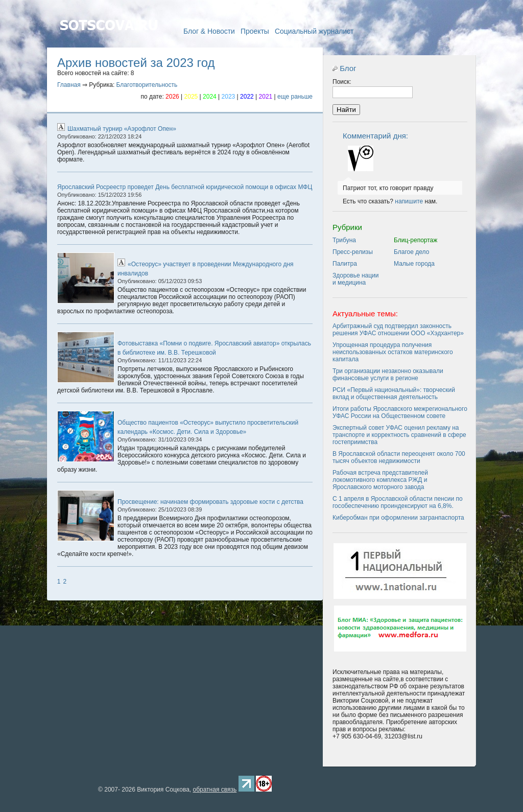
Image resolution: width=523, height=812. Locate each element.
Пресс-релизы (353, 252)
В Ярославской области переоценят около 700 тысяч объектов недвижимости (399, 457)
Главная (108, 40)
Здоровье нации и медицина (356, 279)
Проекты (255, 31)
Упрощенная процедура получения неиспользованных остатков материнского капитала (393, 352)
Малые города (414, 264)
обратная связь (215, 790)
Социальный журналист (314, 31)
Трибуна (344, 240)
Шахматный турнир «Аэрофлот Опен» (122, 129)
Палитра (345, 264)
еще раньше (295, 97)
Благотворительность (147, 85)
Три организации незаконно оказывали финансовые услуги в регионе (388, 375)
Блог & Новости (209, 31)
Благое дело (411, 252)
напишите (409, 201)
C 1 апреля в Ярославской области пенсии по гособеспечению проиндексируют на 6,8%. (398, 502)
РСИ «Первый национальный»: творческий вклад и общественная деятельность (394, 393)
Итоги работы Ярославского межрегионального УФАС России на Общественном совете (400, 412)
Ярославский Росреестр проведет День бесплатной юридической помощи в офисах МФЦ (185, 187)
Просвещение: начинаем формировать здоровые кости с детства (210, 502)
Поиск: (342, 82)
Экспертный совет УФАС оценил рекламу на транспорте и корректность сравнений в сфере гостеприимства (399, 435)
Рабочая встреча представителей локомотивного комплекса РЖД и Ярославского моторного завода (380, 480)
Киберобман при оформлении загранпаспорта (398, 518)
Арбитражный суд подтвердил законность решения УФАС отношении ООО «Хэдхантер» (398, 330)
